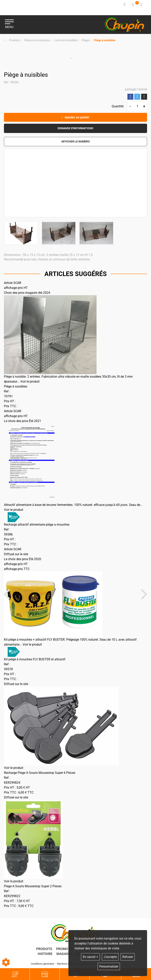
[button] (105, 40)
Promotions (67, 949)
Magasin (64, 954)
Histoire (45, 954)
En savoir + (90, 957)
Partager (130, 97)
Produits (44, 949)
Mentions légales (67, 964)
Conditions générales (43, 964)
